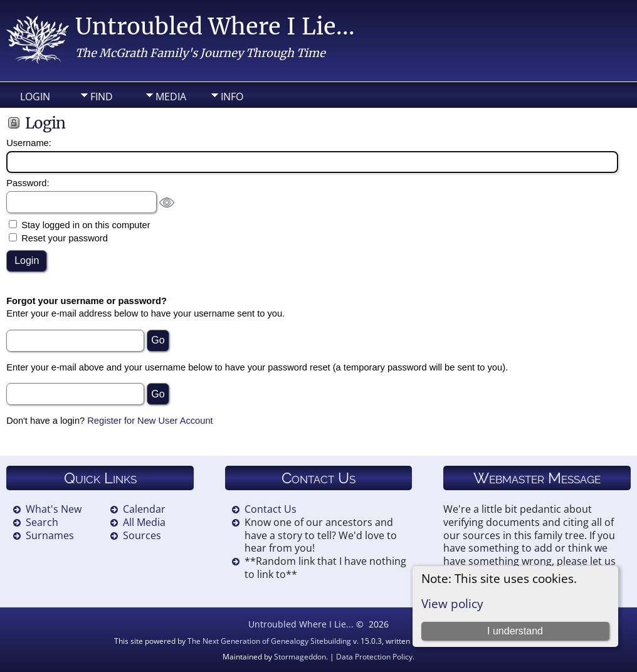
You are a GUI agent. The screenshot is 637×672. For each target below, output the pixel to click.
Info (232, 97)
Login (35, 97)
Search (42, 522)
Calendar (144, 509)
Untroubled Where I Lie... (215, 27)
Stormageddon (300, 657)
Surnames (50, 535)
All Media (144, 522)
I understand (515, 631)
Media (171, 97)
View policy (452, 603)
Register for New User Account (150, 421)
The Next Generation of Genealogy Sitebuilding (269, 641)
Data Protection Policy (374, 657)
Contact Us (271, 509)
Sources (142, 535)
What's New (54, 509)
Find (102, 97)
